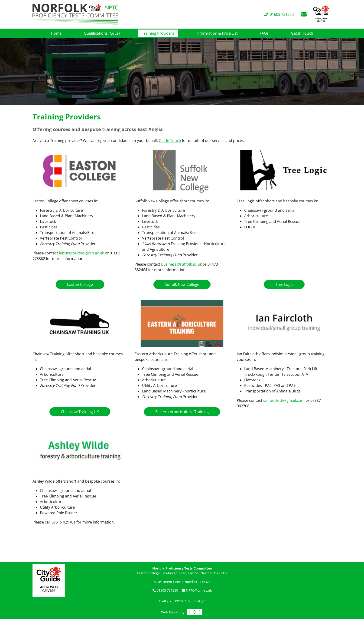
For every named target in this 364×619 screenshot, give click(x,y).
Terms (178, 601)
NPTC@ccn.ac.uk (197, 590)
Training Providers (160, 33)
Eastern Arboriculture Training (182, 412)
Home (56, 33)
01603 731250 (166, 590)
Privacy (163, 601)
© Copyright (197, 601)
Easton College (80, 284)
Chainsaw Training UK (80, 412)
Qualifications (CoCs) (102, 33)
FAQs (264, 33)
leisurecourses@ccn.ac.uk (81, 253)
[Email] (304, 14)
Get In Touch (302, 33)
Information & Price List (217, 33)
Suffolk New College (182, 284)
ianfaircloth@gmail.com (284, 400)
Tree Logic (284, 284)
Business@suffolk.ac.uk (181, 264)
